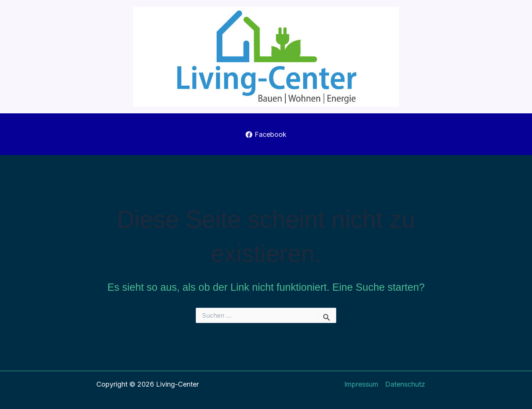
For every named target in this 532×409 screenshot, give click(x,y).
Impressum (361, 384)
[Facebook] (266, 135)
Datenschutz (405, 384)
